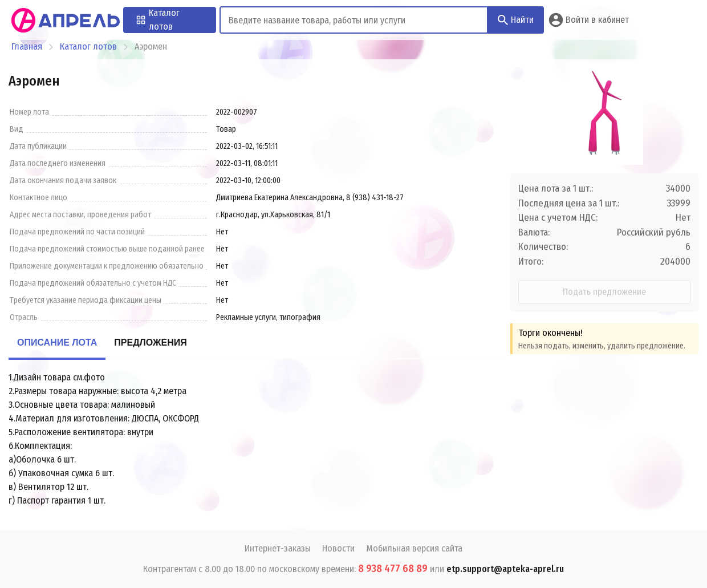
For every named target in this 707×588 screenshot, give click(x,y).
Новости (338, 548)
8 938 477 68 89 (393, 569)
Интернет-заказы (278, 548)
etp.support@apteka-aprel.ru (505, 569)
